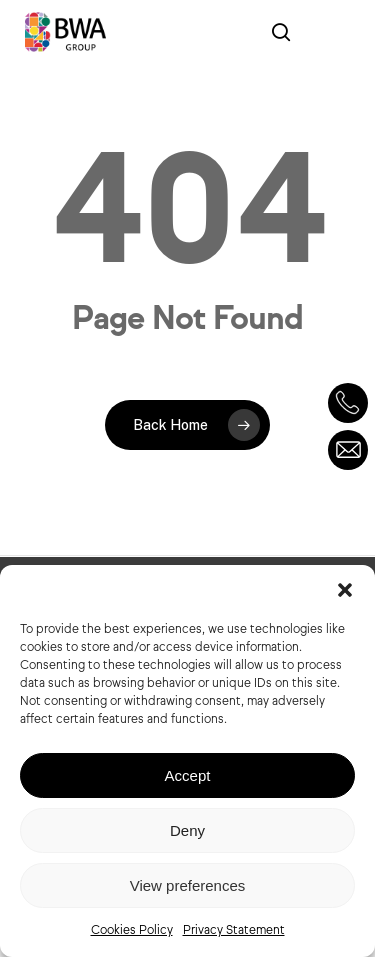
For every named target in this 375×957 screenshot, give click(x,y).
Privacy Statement (234, 929)
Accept (188, 775)
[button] (345, 590)
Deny (187, 830)
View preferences (188, 885)
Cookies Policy (132, 929)
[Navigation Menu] (330, 32)
